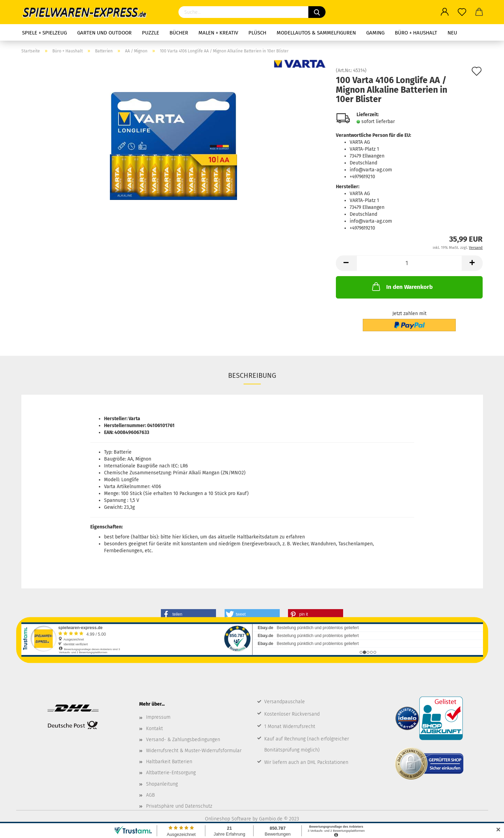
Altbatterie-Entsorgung (171, 773)
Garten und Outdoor (104, 33)
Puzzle (151, 33)
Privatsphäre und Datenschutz (179, 806)
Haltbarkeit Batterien (169, 762)
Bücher (179, 33)
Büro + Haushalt (416, 33)
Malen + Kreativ (218, 33)
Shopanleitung (162, 784)
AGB (150, 795)
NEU (452, 33)
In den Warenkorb (402, 286)
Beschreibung (252, 375)
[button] (188, 614)
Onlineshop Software (228, 819)
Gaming (375, 33)
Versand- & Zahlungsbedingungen (183, 740)
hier (177, 537)
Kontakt (155, 729)
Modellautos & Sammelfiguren (316, 33)
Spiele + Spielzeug (44, 33)
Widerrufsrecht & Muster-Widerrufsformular (194, 751)
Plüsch (257, 33)
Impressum (158, 717)
